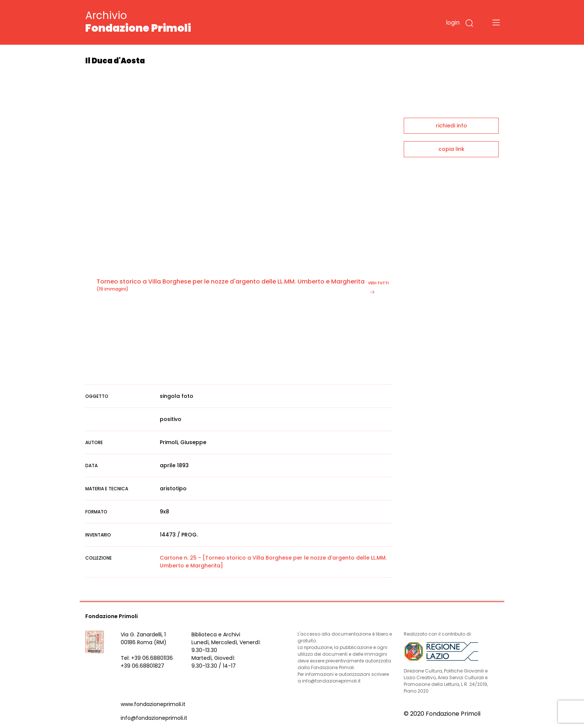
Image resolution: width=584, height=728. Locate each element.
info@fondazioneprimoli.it (154, 718)
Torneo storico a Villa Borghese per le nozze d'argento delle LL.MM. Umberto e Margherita (231, 281)
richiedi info (451, 126)
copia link (451, 149)
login (453, 23)
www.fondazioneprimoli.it (153, 704)
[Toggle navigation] (496, 22)
